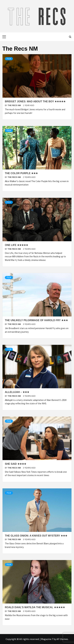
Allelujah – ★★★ (17, 392)
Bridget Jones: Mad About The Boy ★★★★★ (35, 101)
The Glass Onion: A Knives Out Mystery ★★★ (36, 536)
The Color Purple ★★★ (21, 173)
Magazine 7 (47, 639)
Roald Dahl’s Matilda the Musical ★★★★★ (35, 607)
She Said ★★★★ (16, 464)
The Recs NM (15, 105)
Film (9, 59)
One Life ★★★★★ (16, 245)
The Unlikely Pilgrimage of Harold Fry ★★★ (36, 320)
